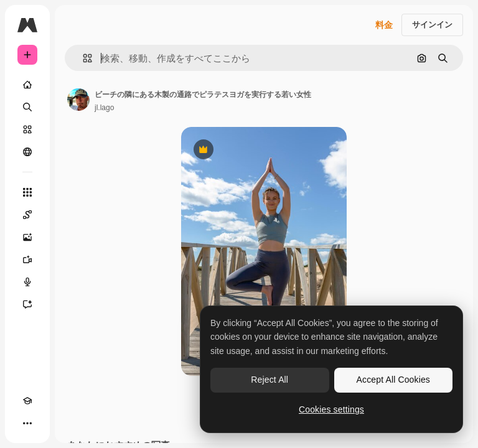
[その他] (27, 423)
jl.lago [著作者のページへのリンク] (104, 108)
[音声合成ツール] (27, 282)
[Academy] (27, 401)
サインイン (432, 25)
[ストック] (27, 129)
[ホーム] (27, 85)
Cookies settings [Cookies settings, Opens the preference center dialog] (331, 409)
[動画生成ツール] (27, 259)
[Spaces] (27, 215)
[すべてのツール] (27, 192)
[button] (82, 58)
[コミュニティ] (27, 152)
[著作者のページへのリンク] (78, 100)
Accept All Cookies (393, 380)
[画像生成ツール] (27, 237)
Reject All (269, 380)
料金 (384, 25)
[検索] (27, 107)
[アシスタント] (27, 304)
